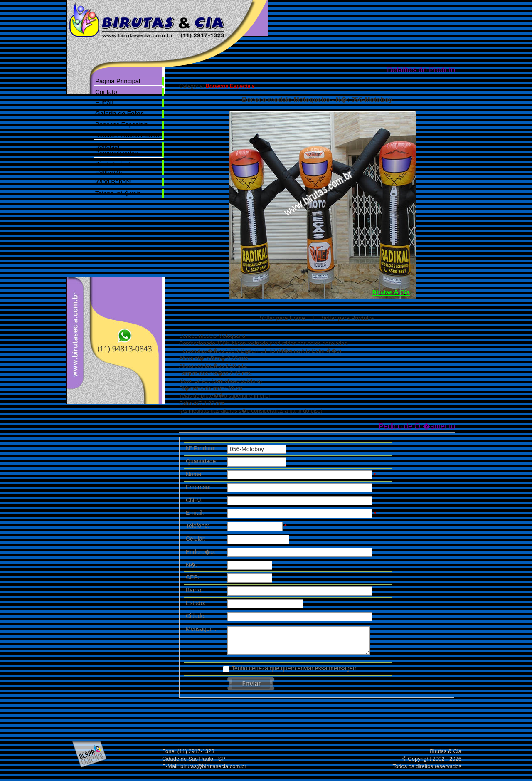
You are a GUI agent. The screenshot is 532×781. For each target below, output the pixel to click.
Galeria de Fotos (389, 17)
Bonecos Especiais (122, 124)
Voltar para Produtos (348, 318)
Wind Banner (113, 182)
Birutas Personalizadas (127, 135)
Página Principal (118, 81)
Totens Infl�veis (118, 193)
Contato (106, 92)
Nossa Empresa (342, 17)
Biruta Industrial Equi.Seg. (117, 167)
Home (294, 17)
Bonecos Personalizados (117, 149)
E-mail (104, 103)
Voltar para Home (282, 318)
